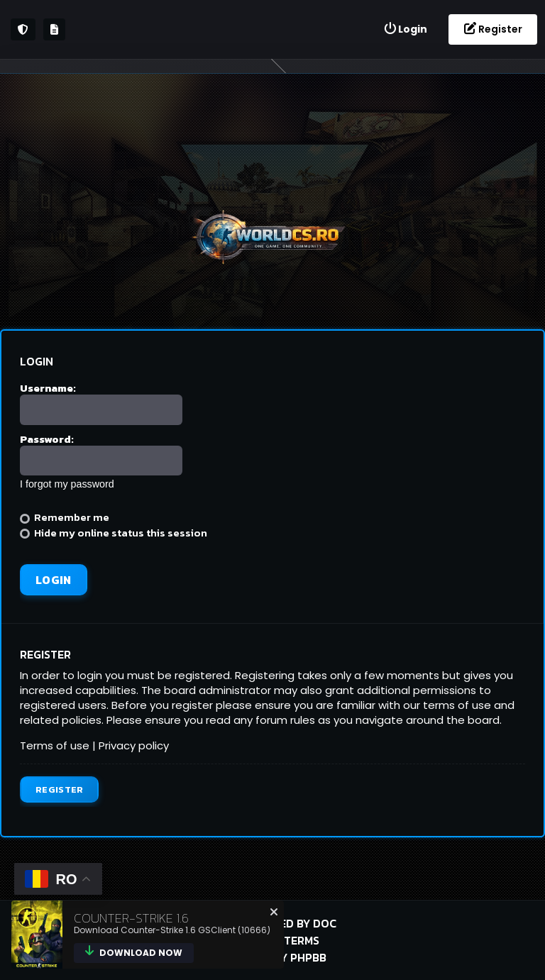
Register (59, 789)
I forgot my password (67, 484)
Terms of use (55, 745)
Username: (48, 388)
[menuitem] (405, 29)
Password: (47, 439)
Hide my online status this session (114, 533)
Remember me (65, 517)
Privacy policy (134, 745)
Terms (302, 940)
